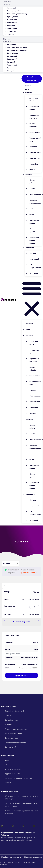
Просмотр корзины (29, 573)
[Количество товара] (34, 607)
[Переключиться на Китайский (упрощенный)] (25, 14)
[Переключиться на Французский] (25, 17)
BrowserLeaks (35, 152)
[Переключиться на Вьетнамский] (25, 20)
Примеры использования (36, 202)
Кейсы (32, 189)
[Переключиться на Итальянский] (25, 29)
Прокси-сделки (33, 230)
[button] (32, 298)
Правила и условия (33, 857)
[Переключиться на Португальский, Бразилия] (25, 11)
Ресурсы (28, 174)
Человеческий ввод (35, 140)
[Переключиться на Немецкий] (25, 26)
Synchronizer (35, 132)
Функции (28, 92)
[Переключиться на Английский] (25, 8)
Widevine (33, 170)
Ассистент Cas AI (34, 99)
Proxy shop (34, 164)
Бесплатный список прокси (34, 240)
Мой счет (8, 2)
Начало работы (32, 181)
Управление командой (34, 117)
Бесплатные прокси (34, 108)
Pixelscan (33, 147)
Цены (27, 89)
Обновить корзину (21, 622)
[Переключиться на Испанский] (25, 31)
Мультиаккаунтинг (36, 194)
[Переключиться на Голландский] (25, 23)
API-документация (35, 266)
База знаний (34, 259)
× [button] (5, 586)
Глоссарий (34, 273)
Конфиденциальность (11, 857)
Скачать (28, 86)
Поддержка (30, 248)
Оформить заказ (22, 675)
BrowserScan (35, 158)
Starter (36, 592)
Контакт (33, 253)
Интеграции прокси (34, 222)
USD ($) (6, 564)
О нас (32, 215)
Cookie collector (33, 125)
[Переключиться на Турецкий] (25, 34)
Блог (31, 209)
